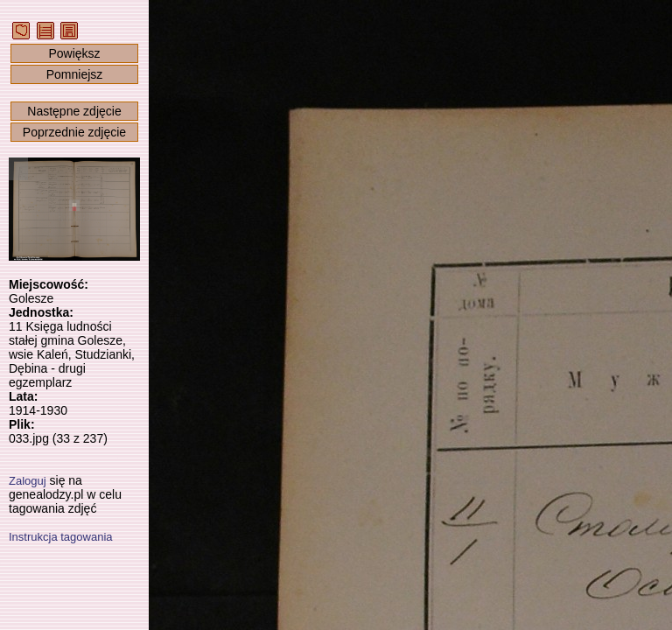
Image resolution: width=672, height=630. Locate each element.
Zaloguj (28, 481)
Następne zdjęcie (74, 111)
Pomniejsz (75, 74)
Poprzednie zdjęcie (74, 132)
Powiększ (74, 53)
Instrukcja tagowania (61, 537)
